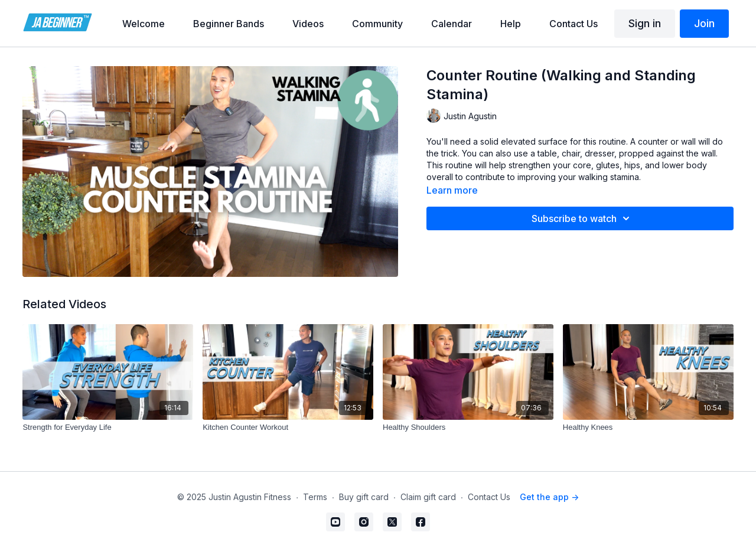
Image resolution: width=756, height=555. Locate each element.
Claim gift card (428, 497)
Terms (315, 497)
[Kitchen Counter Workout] (288, 427)
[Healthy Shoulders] (468, 427)
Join (704, 23)
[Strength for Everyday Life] (108, 427)
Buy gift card (364, 497)
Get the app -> (549, 497)
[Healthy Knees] (648, 427)
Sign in (645, 23)
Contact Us (489, 497)
